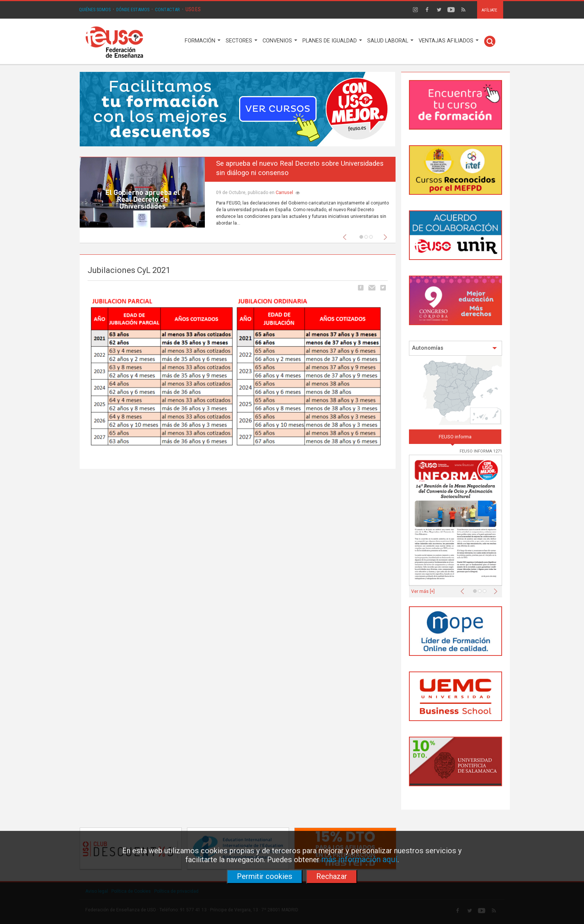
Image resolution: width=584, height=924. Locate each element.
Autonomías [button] (455, 348)
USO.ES (193, 9)
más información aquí (359, 859)
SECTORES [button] (242, 41)
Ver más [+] (423, 591)
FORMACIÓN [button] (203, 41)
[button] (346, 235)
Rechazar (332, 876)
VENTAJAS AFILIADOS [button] (449, 41)
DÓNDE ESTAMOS (133, 9)
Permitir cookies (265, 876)
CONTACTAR (167, 9)
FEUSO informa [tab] (455, 437)
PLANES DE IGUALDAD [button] (332, 41)
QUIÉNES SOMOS (95, 9)
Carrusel (284, 192)
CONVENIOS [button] (280, 41)
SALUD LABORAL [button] (390, 41)
